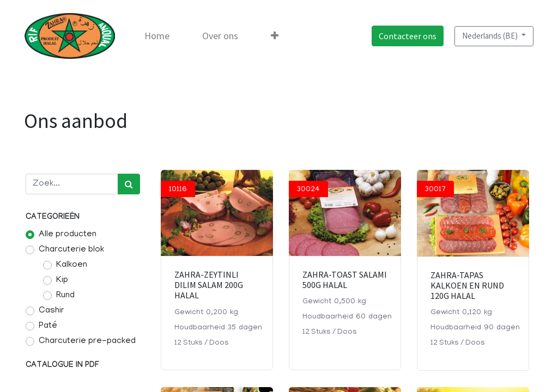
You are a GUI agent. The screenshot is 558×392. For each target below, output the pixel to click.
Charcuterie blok (71, 250)
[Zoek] (129, 184)
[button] (276, 36)
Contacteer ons (407, 36)
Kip (62, 280)
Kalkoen (72, 265)
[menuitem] (158, 36)
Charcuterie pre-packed (87, 341)
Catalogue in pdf (62, 366)
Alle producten (68, 235)
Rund (65, 296)
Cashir (51, 311)
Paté (48, 326)
